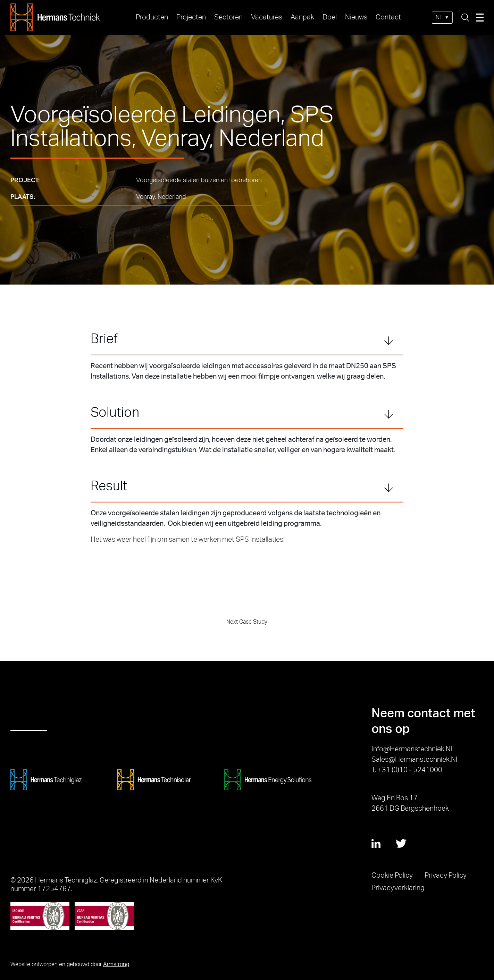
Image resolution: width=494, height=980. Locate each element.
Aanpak (302, 17)
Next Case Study (247, 622)
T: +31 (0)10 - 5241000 (407, 770)
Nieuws (356, 17)
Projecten (191, 17)
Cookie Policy (392, 876)
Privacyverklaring (398, 888)
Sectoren (228, 17)
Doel (330, 17)
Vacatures (267, 17)
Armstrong (116, 964)
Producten (152, 17)
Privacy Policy (446, 876)
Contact (388, 17)
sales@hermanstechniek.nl (414, 760)
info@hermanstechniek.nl (412, 749)
